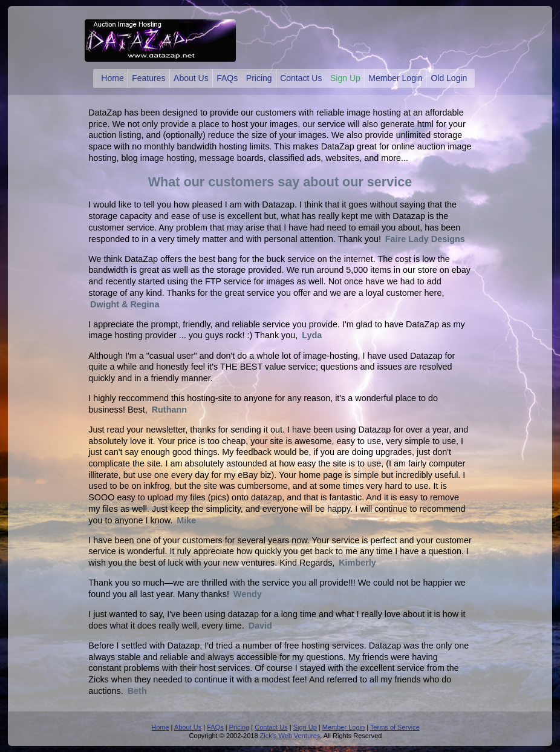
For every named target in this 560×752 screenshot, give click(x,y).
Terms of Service (395, 727)
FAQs (227, 78)
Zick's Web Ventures (290, 736)
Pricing (259, 78)
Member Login (396, 78)
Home (112, 78)
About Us (191, 78)
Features (148, 78)
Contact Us (301, 78)
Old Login (449, 78)
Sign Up (345, 78)
